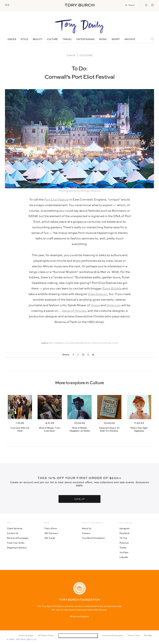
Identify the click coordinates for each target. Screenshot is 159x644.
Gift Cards (50, 538)
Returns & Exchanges (18, 538)
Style (24, 39)
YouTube (124, 552)
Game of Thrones (74, 311)
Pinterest (124, 543)
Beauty (37, 39)
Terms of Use (133, 635)
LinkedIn (124, 557)
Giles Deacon (98, 294)
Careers (86, 533)
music (88, 343)
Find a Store (51, 528)
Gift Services (51, 533)
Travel (67, 39)
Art (51, 343)
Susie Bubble (112, 289)
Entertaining (86, 39)
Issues (12, 39)
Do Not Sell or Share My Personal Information (78, 636)
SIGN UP (79, 499)
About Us (87, 528)
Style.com (114, 305)
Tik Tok (123, 538)
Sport (116, 39)
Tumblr (123, 548)
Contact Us (13, 533)
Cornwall (59, 343)
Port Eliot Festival (56, 200)
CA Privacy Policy (46, 635)
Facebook (125, 533)
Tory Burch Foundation (93, 538)
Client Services (15, 528)
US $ (7, 5)
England (79, 343)
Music (103, 39)
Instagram (125, 528)
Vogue (95, 305)
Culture (52, 39)
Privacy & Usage (26, 635)
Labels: (45, 343)
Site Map (148, 635)
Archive (130, 39)
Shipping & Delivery (17, 548)
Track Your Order (16, 543)
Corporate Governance (113, 635)
